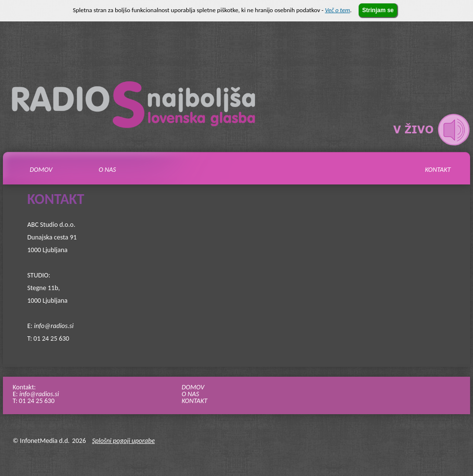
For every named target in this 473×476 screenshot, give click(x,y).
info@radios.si (54, 326)
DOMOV (193, 387)
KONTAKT (194, 401)
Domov (41, 170)
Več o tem (338, 10)
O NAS (190, 394)
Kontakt (438, 170)
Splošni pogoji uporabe (123, 441)
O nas (108, 170)
